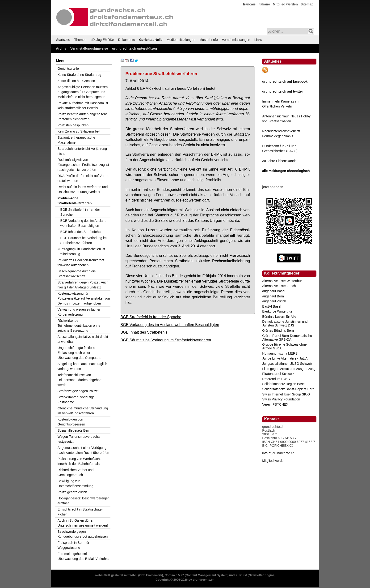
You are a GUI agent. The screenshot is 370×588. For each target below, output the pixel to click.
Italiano (264, 4)
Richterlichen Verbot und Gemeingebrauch (76, 472)
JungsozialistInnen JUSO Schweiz (287, 364)
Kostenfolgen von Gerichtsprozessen (71, 422)
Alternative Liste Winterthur (282, 281)
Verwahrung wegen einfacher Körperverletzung (79, 312)
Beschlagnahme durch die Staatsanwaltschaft (77, 274)
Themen (80, 40)
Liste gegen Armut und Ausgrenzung (289, 369)
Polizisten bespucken (73, 125)
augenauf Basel (274, 291)
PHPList (241, 575)
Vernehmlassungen (236, 40)
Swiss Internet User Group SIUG (286, 394)
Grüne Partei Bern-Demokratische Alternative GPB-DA (287, 338)
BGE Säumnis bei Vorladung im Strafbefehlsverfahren (166, 340)
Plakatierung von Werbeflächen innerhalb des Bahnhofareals (80, 461)
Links (258, 40)
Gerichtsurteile (151, 40)
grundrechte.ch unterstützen (135, 48)
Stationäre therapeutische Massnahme (76, 140)
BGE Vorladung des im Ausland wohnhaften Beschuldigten (170, 325)
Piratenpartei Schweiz (278, 374)
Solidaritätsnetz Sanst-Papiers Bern (288, 389)
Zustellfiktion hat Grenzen (76, 81)
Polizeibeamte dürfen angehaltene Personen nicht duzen (83, 117)
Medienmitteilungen (181, 40)
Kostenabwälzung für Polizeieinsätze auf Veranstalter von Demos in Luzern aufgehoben (84, 298)
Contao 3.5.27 (174, 575)
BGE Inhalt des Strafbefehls (144, 332)
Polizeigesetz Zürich (72, 492)
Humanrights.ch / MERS (280, 353)
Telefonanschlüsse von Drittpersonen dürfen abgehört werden (80, 380)
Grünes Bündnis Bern (278, 330)
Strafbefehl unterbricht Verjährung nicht (82, 151)
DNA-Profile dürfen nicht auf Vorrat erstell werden (83, 178)
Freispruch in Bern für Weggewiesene (74, 545)
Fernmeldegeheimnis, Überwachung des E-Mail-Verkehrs (83, 556)
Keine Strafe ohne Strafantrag (79, 75)
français (249, 4)
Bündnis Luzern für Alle (279, 317)
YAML (133, 575)
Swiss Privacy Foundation (281, 399)
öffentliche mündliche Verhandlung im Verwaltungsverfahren (83, 411)
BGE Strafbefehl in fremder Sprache (151, 317)
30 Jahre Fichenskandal (280, 161)
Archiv (61, 48)
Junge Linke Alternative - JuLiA (285, 358)
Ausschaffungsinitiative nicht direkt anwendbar (83, 339)
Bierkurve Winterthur (277, 311)
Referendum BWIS (276, 379)
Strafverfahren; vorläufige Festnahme (76, 400)
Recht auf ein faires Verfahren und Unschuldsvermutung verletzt (83, 189)
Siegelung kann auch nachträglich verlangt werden (82, 366)
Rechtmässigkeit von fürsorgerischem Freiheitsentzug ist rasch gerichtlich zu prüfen (83, 165)
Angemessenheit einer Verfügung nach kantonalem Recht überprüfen (83, 450)
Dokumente (127, 40)
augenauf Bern (273, 296)
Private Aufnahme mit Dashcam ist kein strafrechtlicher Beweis (83, 105)
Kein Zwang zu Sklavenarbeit (79, 131)
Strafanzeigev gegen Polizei (78, 391)
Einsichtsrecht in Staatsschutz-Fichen (80, 512)
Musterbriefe (209, 40)
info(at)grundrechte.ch (278, 453)
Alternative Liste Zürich (279, 286)
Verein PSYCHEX (275, 404)
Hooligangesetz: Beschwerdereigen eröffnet (84, 501)
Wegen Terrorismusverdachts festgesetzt (79, 439)
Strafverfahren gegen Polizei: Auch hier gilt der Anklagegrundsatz (83, 285)
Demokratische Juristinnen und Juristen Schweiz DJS (285, 323)
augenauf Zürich (274, 301)
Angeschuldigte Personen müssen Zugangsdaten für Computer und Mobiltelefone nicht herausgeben (83, 92)
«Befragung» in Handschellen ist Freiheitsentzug (81, 251)
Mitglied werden (285, 4)
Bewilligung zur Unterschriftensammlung (76, 483)
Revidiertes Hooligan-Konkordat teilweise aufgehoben (81, 263)
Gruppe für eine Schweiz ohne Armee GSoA (284, 346)
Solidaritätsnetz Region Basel (284, 384)
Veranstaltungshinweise (89, 48)
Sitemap (307, 4)
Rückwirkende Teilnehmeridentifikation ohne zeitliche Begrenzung (79, 326)
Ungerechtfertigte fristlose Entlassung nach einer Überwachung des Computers (79, 353)
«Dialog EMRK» (102, 40)
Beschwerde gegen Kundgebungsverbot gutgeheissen (83, 534)
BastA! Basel (272, 306)
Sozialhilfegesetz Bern (74, 430)
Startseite (63, 40)
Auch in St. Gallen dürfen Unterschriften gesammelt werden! (83, 523)
